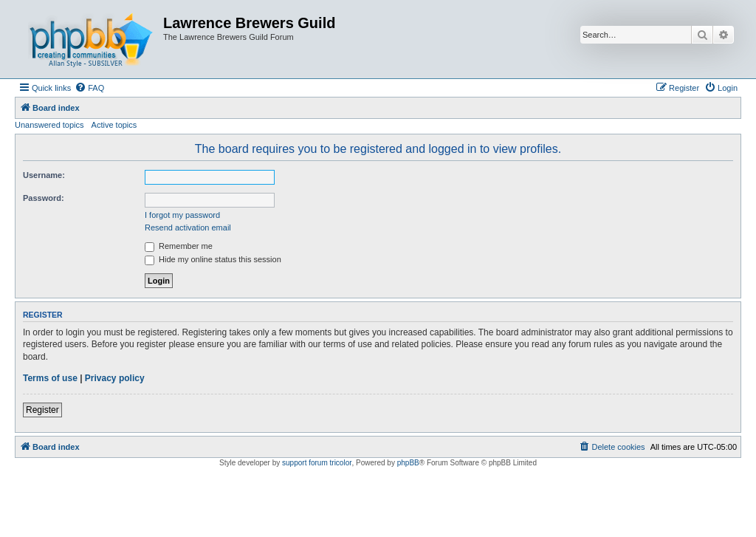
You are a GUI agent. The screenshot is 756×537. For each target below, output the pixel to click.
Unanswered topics (49, 125)
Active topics (114, 125)
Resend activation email (188, 228)
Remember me (179, 246)
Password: (44, 198)
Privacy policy (115, 378)
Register (42, 410)
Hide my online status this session (213, 259)
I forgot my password (182, 215)
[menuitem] (89, 88)
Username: (44, 175)
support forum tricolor (317, 463)
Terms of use (50, 378)
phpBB (408, 463)
